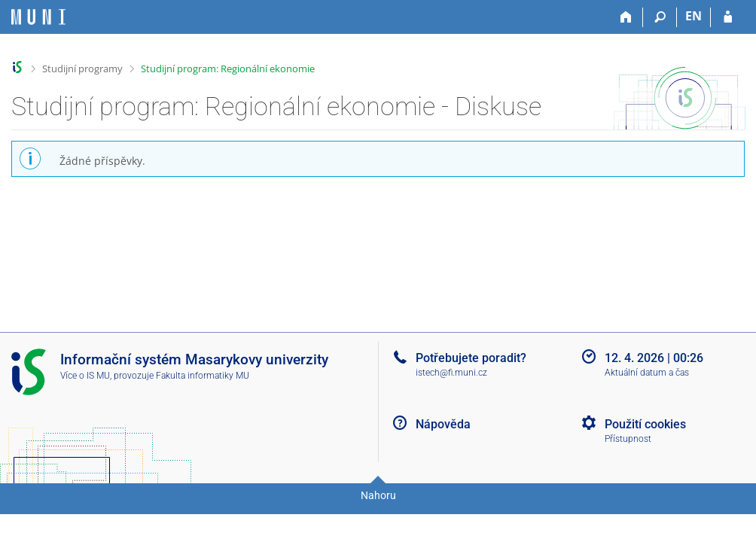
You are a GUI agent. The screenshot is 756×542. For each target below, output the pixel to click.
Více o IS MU (85, 376)
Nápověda (443, 424)
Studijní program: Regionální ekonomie (228, 69)
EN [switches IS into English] (694, 16)
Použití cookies (645, 424)
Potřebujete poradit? (471, 358)
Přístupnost (628, 439)
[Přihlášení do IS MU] (728, 17)
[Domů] (626, 17)
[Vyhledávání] (660, 17)
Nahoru (378, 495)
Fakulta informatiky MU (203, 376)
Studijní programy (82, 69)
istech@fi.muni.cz (451, 373)
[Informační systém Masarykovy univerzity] (38, 17)
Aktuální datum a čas (647, 373)
